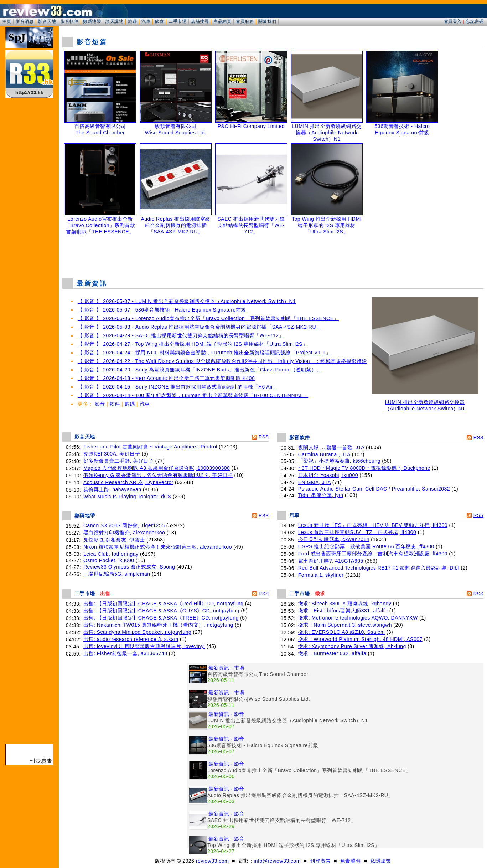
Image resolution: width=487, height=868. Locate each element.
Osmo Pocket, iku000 (109, 560)
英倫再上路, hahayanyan (112, 489)
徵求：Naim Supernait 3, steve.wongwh (345, 625)
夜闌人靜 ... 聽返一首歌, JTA (331, 447)
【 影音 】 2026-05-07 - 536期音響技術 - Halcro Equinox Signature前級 (162, 310)
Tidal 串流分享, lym (321, 495)
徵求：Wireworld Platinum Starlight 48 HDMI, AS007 (360, 639)
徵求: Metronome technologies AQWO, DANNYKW (358, 618)
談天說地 (114, 21)
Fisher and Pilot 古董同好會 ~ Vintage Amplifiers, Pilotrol (150, 447)
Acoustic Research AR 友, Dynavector (128, 482)
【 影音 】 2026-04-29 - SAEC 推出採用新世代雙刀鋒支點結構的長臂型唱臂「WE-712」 (181, 335)
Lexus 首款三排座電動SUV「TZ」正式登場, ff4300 (357, 532)
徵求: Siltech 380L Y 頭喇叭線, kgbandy (345, 604)
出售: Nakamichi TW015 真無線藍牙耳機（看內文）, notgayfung (158, 625)
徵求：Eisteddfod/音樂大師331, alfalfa (344, 611)
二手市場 (177, 21)
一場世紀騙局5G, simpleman (117, 574)
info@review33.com (277, 861)
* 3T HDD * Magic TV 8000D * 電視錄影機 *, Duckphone (364, 468)
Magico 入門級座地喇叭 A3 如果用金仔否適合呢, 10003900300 (157, 468)
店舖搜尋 (200, 21)
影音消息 (25, 21)
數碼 (130, 404)
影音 (100, 404)
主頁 (7, 21)
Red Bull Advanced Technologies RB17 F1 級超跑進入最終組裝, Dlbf (379, 568)
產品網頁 (222, 21)
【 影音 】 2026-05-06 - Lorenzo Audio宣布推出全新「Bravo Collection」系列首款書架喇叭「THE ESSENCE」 (208, 318)
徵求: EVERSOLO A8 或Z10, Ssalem (342, 632)
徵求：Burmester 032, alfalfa (333, 653)
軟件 (115, 404)
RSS (264, 437)
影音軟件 (69, 21)
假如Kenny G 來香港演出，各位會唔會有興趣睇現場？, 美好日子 (158, 475)
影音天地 (47, 21)
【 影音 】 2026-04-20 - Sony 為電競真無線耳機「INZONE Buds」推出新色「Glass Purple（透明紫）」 (200, 370)
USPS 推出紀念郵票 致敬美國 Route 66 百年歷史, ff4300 (366, 546)
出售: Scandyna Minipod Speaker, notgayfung (137, 632)
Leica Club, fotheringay (111, 554)
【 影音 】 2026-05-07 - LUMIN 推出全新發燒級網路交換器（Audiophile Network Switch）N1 (187, 301)
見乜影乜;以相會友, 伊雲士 (114, 540)
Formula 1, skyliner (321, 575)
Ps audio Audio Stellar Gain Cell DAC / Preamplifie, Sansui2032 (374, 489)
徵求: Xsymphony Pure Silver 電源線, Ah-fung (352, 646)
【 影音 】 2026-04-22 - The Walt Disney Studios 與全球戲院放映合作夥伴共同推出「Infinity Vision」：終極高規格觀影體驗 (222, 361)
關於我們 (267, 21)
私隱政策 (380, 861)
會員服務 (245, 21)
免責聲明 (351, 861)
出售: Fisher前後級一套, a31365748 (125, 653)
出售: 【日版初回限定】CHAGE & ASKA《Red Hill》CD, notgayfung (164, 604)
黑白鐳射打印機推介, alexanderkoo (124, 533)
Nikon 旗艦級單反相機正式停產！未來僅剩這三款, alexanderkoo (158, 547)
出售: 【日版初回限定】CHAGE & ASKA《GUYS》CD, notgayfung (161, 611)
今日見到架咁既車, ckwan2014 (334, 539)
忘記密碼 (475, 21)
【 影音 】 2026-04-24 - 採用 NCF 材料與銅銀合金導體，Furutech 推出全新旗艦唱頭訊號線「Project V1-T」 (204, 353)
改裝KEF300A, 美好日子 (112, 454)
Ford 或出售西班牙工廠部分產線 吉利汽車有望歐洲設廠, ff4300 (373, 554)
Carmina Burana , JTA (324, 454)
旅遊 (132, 21)
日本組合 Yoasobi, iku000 (328, 475)
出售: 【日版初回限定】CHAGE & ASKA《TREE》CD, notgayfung (161, 618)
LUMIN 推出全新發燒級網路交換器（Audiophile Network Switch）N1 (425, 403)
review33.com (212, 861)
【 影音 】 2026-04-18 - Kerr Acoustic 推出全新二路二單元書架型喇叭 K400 (166, 378)
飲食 (159, 21)
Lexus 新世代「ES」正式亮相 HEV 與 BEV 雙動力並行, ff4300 (373, 525)
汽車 (146, 21)
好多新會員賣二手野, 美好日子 (118, 461)
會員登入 (453, 21)
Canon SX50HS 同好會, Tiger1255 (124, 525)
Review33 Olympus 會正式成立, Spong (129, 567)
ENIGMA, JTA (315, 482)
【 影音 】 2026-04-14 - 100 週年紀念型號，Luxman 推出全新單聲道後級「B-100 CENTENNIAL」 (193, 395)
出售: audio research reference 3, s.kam (131, 639)
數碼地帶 (92, 21)
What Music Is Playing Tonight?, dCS (127, 497)
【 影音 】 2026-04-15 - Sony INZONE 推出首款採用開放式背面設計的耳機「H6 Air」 (178, 387)
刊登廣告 (320, 861)
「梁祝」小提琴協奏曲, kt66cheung (339, 461)
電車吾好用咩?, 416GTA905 (331, 561)
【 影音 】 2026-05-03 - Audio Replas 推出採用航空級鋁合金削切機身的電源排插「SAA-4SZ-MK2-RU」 (200, 327)
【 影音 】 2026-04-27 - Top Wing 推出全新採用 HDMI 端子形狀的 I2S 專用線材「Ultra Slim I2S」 (193, 344)
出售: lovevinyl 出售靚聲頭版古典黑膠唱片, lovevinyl (144, 646)
